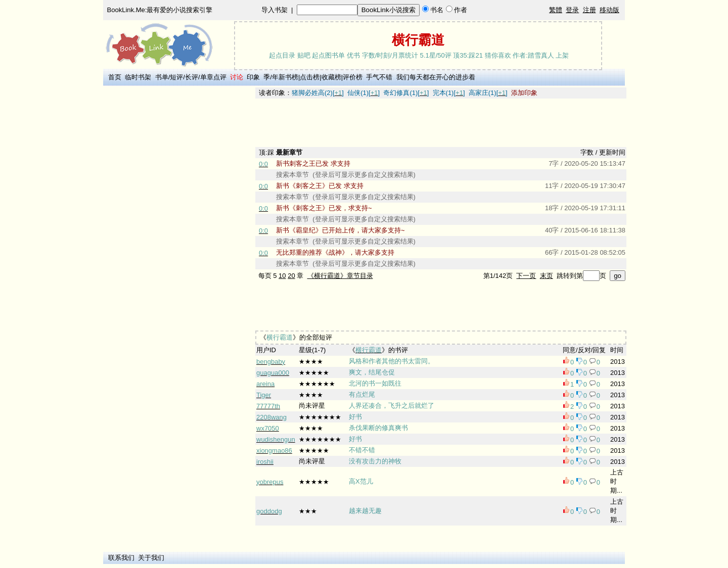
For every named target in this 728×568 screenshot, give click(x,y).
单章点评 (213, 77)
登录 (572, 10)
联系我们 (121, 558)
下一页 (526, 276)
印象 (253, 77)
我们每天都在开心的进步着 (436, 77)
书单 (162, 77)
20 (291, 276)
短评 (176, 77)
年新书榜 (285, 77)
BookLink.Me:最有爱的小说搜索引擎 (160, 10)
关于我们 (151, 558)
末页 (547, 276)
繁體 (556, 10)
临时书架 (138, 77)
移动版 (609, 10)
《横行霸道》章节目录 (340, 276)
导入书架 (275, 10)
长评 (192, 77)
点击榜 (310, 77)
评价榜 (353, 77)
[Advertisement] (177, 239)
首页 (115, 77)
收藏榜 (331, 77)
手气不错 (379, 77)
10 (282, 276)
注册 (589, 10)
